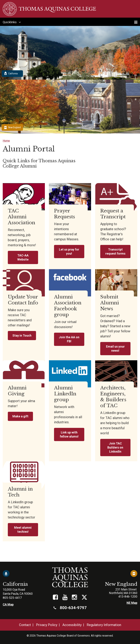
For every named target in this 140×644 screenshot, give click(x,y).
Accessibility (72, 625)
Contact (25, 625)
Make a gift (20, 416)
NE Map (132, 603)
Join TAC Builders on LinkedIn (115, 447)
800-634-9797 (70, 608)
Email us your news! (115, 349)
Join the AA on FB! (69, 339)
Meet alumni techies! (23, 530)
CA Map (8, 604)
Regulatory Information (104, 625)
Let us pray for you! (69, 251)
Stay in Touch (22, 335)
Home (6, 141)
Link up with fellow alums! (69, 434)
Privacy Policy (47, 625)
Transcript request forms (115, 251)
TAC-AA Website (23, 257)
